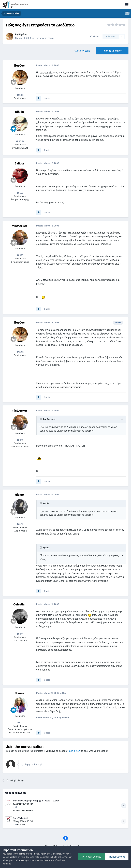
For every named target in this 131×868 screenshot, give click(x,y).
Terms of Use (25, 854)
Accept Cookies (91, 857)
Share (94, 36)
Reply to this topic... (33, 765)
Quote (47, 98)
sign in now (75, 751)
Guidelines (56, 854)
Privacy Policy (40, 854)
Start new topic (82, 51)
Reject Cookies (117, 857)
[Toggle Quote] (41, 419)
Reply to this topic (112, 51)
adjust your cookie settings (16, 860)
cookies (13, 857)
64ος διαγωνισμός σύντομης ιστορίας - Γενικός (36, 801)
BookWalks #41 (20, 818)
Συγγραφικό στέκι (44, 38)
